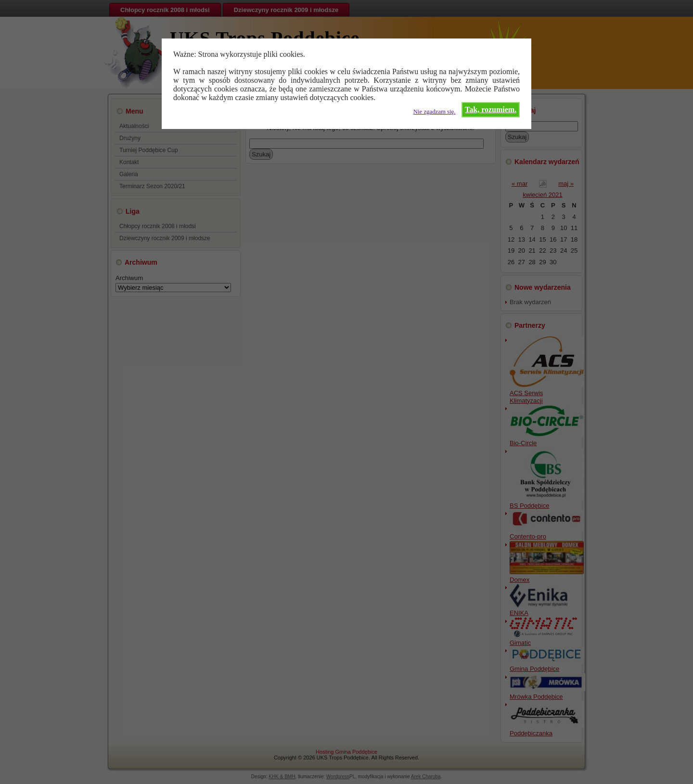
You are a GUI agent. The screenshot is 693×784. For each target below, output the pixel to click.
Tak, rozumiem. (491, 109)
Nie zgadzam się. (435, 112)
